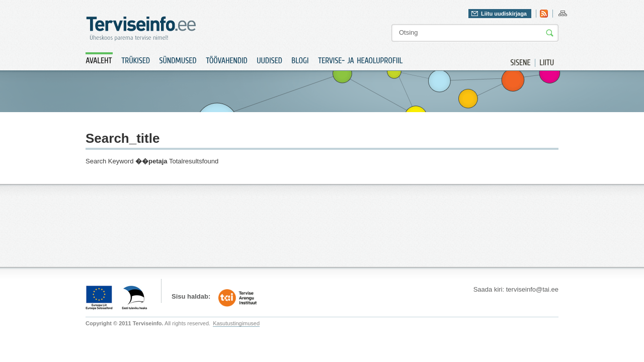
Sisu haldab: (191, 296)
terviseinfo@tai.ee (532, 289)
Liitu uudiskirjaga (504, 14)
